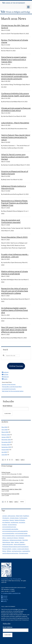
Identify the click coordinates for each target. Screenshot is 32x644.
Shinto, (4, 551)
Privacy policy (17, 579)
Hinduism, (21, 538)
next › (17, 460)
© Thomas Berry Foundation (11, 593)
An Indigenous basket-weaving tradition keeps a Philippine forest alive (15, 310)
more (22, 502)
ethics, (4, 538)
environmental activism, (9, 527)
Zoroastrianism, (24, 553)
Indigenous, (6, 540)
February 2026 (6, 435)
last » (23, 460)
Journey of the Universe (9, 384)
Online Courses (6, 472)
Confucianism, (23, 518)
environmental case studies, (10, 529)
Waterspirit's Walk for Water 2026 (11, 489)
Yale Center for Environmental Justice (13, 391)
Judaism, (22, 542)
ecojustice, (22, 522)
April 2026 (5, 430)
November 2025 (6, 442)
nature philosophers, (20, 544)
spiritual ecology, (17, 551)
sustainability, (26, 551)
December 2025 (6, 440)
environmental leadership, (23, 536)
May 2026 (4, 427)
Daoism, (12, 520)
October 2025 (6, 445)
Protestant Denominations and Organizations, (16, 547)
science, (15, 549)
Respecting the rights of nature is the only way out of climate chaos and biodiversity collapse (15, 291)
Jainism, (17, 542)
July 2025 (4, 452)
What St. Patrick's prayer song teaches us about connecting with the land (15, 157)
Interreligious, (6, 542)
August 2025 (5, 450)
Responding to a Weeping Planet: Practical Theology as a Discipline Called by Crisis (14, 203)
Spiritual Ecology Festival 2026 (10, 494)
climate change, (14, 518)
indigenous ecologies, (16, 540)
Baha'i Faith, (19, 516)
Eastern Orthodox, (20, 520)
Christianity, (6, 518)
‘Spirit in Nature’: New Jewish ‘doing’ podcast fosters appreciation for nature (16, 137)
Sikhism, (9, 551)
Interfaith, (25, 540)
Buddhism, (26, 516)
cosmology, (6, 520)
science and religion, (23, 549)
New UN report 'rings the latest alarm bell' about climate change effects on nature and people (14, 330)
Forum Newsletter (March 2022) (14, 237)
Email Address (8, 406)
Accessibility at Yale (7, 579)
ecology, (5, 525)
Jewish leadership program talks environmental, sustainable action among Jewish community (15, 76)
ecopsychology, (12, 525)
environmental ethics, (9, 533)
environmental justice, (9, 536)
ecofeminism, (15, 522)
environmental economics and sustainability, (15, 531)
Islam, (13, 542)
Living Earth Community (9, 389)
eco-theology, (6, 522)
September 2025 (6, 447)
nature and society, (8, 544)
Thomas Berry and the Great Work (12, 387)
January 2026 (5, 437)
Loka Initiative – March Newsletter (15, 123)
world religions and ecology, (11, 553)
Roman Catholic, (7, 549)
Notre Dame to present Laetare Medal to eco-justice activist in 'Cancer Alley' (14, 59)
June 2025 (4, 455)
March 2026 (5, 432)
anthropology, (12, 516)
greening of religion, (12, 538)
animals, (5, 516)
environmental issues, (21, 533)
